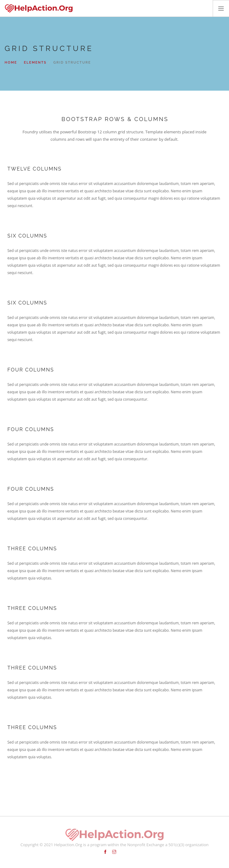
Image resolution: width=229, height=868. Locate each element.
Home (11, 63)
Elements (35, 63)
